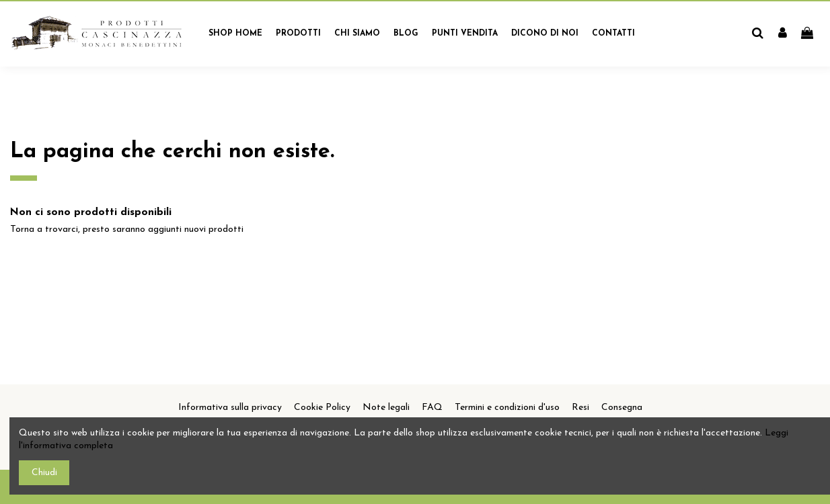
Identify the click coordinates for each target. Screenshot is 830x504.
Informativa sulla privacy (230, 408)
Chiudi (44, 473)
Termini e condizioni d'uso (507, 408)
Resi (580, 408)
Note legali (386, 408)
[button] (298, 34)
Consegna (622, 408)
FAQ (432, 408)
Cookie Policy (322, 408)
